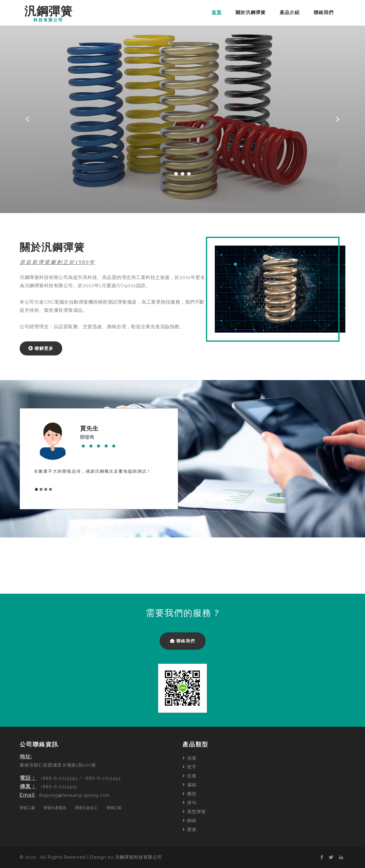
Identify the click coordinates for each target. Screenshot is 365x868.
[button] (27, 119)
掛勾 (190, 803)
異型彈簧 (194, 812)
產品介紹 (290, 12)
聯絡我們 (324, 12)
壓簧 (190, 830)
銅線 (190, 821)
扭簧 (190, 758)
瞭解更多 (41, 348)
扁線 (190, 785)
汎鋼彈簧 (48, 14)
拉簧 (190, 776)
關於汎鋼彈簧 (251, 12)
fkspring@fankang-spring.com (74, 795)
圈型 (190, 794)
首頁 (218, 12)
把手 (190, 767)
